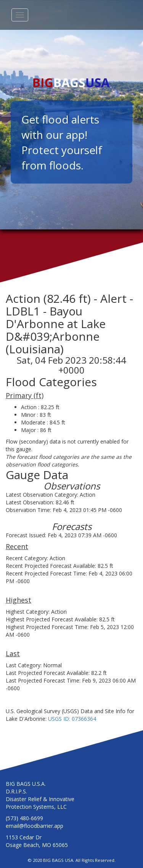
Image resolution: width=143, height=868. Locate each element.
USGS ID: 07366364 (72, 719)
